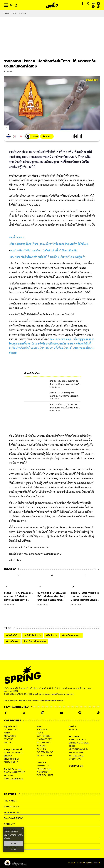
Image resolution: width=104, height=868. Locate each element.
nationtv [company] (10, 824)
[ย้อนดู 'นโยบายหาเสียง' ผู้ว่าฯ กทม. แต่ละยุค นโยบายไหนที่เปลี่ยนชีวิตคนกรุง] (85, 599)
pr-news (41, 746)
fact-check (43, 736)
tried (72, 746)
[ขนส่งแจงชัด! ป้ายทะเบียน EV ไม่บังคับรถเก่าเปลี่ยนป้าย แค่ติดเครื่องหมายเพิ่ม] (52, 599)
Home (7, 13)
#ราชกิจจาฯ (12, 641)
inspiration (43, 772)
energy (8, 756)
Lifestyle (41, 762)
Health (72, 726)
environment (12, 759)
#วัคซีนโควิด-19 (33, 635)
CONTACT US (76, 766)
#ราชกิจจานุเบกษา (71, 635)
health (73, 730)
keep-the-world (78, 749)
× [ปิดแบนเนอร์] (22, 829)
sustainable (11, 762)
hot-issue (42, 730)
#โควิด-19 (51, 635)
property (9, 776)
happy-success (77, 740)
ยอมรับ (14, 844)
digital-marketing (15, 772)
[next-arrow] (99, 569)
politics (41, 749)
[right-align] (11, 5)
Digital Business (13, 769)
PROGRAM (74, 736)
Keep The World (13, 749)
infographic (43, 743)
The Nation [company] (11, 801)
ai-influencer (77, 756)
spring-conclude (79, 743)
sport (40, 733)
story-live (75, 759)
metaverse (10, 736)
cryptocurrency (14, 779)
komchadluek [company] (12, 812)
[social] (83, 4)
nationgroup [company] (12, 807)
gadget (8, 743)
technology (11, 730)
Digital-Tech (11, 726)
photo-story (44, 739)
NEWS (15, 13)
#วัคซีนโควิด (13, 635)
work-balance (45, 775)
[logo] (52, 5)
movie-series (44, 769)
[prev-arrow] (95, 569)
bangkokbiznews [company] (14, 818)
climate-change (13, 753)
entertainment (45, 752)
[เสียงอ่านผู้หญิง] (32, 136)
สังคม (24, 13)
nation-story (44, 756)
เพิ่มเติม (7, 838)
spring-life (43, 766)
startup (9, 739)
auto (7, 733)
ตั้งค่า (14, 849)
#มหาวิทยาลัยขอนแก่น (35, 641)
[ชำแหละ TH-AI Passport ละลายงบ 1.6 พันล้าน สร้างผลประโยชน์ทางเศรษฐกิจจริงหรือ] (19, 599)
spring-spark (76, 753)
